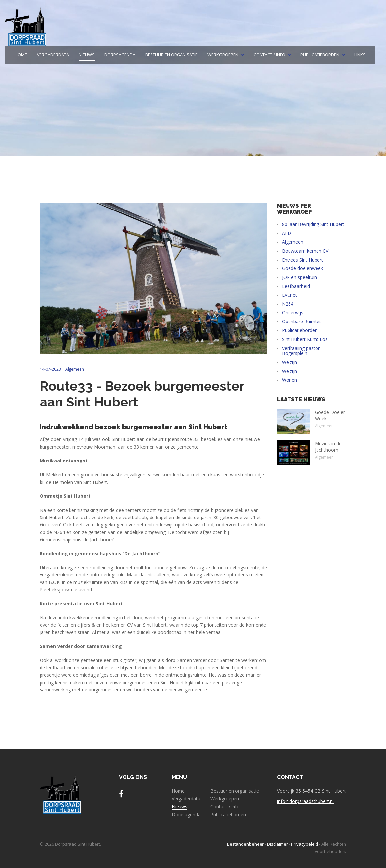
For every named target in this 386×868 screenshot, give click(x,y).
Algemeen (75, 369)
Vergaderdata (53, 55)
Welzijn (289, 363)
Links (360, 55)
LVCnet (289, 295)
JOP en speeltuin (299, 278)
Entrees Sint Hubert (303, 260)
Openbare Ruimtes (302, 322)
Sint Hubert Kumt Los (305, 339)
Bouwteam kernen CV (305, 251)
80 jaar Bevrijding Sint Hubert (313, 224)
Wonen (289, 380)
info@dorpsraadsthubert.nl (305, 801)
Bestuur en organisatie (171, 55)
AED (287, 233)
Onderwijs (293, 313)
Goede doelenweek (303, 269)
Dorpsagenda (120, 55)
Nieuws (87, 55)
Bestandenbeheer (245, 844)
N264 (288, 304)
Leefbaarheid (296, 286)
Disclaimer (277, 844)
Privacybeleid (305, 844)
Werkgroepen (223, 55)
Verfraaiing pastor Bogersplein (301, 351)
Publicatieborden (320, 55)
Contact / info (269, 55)
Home (21, 55)
